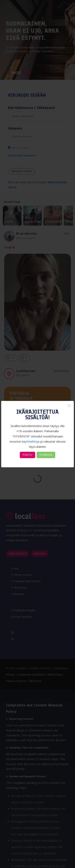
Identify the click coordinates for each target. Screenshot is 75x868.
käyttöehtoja (31, 441)
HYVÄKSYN (46, 455)
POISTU (27, 455)
